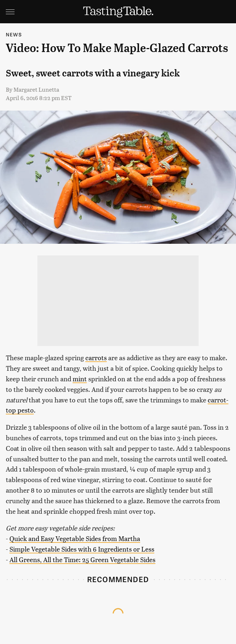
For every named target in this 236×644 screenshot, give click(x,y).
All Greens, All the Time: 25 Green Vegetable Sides (82, 559)
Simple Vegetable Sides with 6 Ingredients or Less (82, 549)
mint (80, 379)
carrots (96, 357)
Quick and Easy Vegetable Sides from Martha (75, 538)
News (14, 34)
